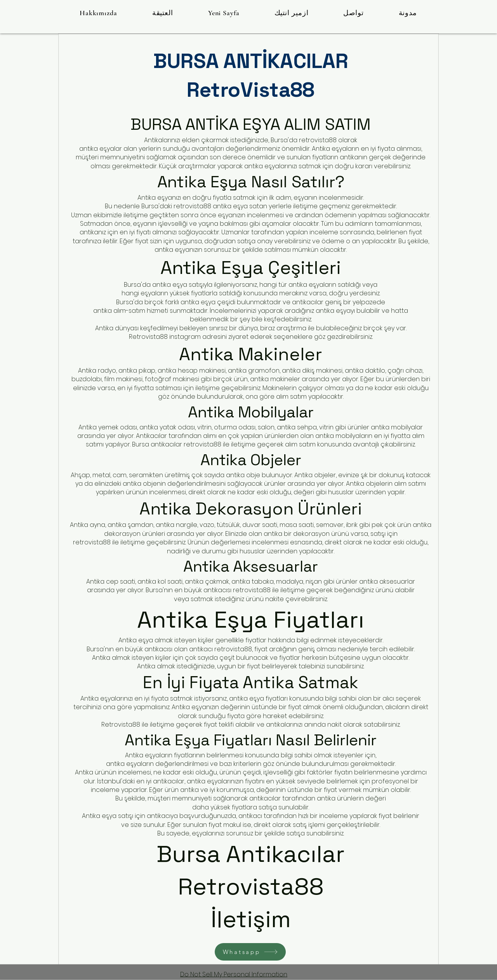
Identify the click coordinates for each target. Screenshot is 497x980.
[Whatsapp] (250, 952)
